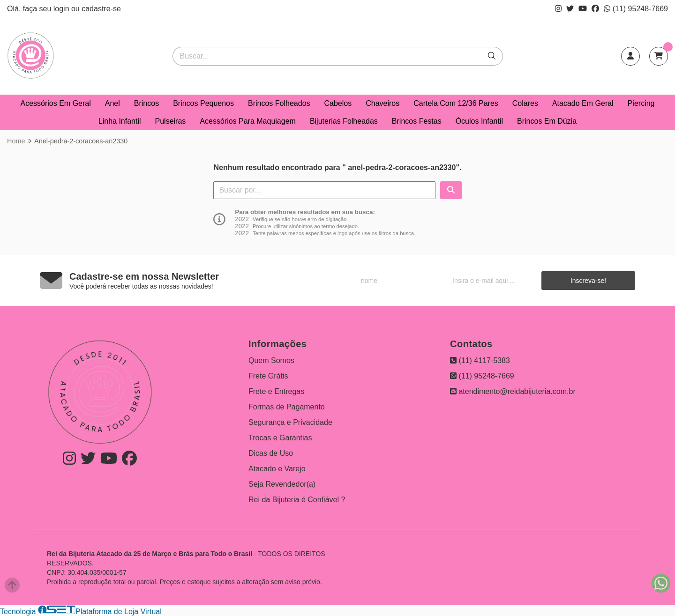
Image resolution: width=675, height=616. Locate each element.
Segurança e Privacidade (290, 422)
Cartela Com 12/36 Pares (456, 103)
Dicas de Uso (271, 453)
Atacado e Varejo (277, 469)
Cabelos (338, 103)
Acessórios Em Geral (56, 103)
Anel (112, 103)
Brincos (146, 103)
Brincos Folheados (279, 103)
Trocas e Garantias (280, 438)
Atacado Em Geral (583, 103)
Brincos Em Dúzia (547, 121)
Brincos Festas (417, 121)
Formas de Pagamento (287, 407)
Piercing (641, 103)
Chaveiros (382, 103)
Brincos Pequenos (203, 103)
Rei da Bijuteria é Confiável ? (297, 500)
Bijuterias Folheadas (344, 121)
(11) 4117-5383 (480, 360)
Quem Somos (271, 360)
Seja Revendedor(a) (282, 484)
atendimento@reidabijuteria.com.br (513, 391)
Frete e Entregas (276, 391)
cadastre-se (101, 9)
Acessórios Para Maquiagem (248, 121)
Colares (525, 103)
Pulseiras (171, 121)
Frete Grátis (268, 376)
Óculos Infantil (479, 121)
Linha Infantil (120, 121)
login (62, 9)
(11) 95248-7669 (636, 9)
